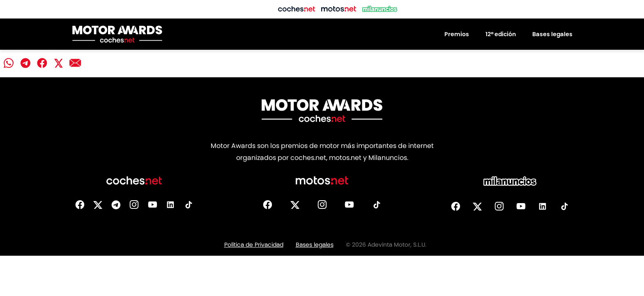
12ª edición (501, 34)
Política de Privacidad (254, 245)
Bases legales (552, 34)
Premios (457, 34)
